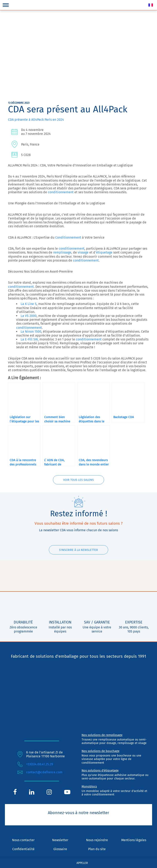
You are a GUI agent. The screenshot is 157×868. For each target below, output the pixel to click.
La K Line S (29, 304)
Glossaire (60, 849)
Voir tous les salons (78, 480)
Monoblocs (89, 786)
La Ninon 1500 (31, 332)
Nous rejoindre (97, 840)
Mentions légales (134, 840)
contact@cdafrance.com (44, 772)
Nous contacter (23, 840)
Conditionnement (68, 237)
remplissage (62, 252)
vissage (83, 252)
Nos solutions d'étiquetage (100, 771)
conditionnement (61, 192)
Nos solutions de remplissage (102, 735)
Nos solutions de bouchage (100, 751)
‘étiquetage (104, 252)
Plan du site (97, 849)
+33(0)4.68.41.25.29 (40, 764)
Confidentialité (23, 849)
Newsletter (60, 840)
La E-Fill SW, (30, 339)
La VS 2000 (29, 316)
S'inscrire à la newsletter (78, 550)
